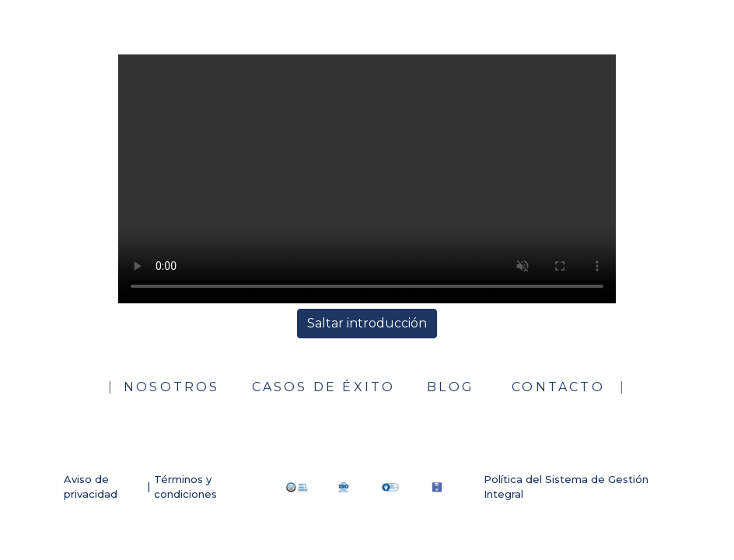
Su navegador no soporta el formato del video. (367, 179)
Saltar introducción (367, 323)
